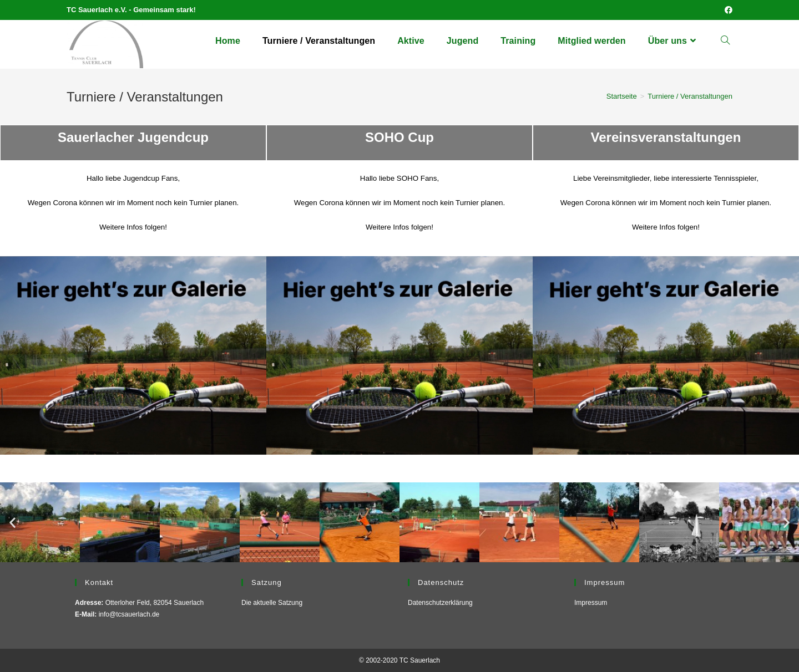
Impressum (591, 603)
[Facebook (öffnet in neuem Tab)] (727, 10)
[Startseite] (622, 96)
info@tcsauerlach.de (129, 614)
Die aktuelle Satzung (272, 603)
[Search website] (725, 41)
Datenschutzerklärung (440, 603)
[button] (12, 522)
